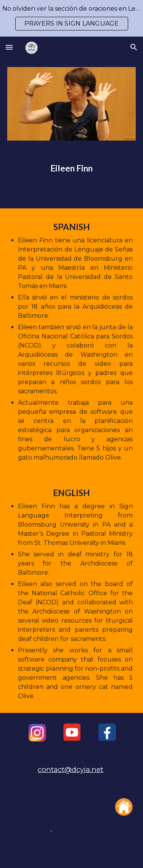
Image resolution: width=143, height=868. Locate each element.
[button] (9, 47)
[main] (72, 168)
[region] (71, 18)
